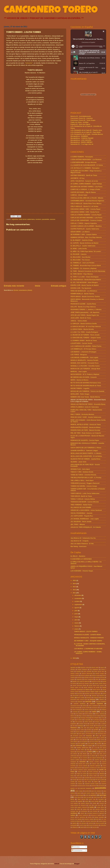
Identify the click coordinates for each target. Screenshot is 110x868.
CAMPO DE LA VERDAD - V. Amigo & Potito (85, 189)
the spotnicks (81, 817)
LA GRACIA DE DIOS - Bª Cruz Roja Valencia (86, 326)
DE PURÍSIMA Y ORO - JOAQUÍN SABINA (88, 641)
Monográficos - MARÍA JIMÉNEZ (81, 142)
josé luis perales (94, 742)
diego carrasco (83, 716)
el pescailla (87, 720)
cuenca (102, 712)
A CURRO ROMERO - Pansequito (82, 157)
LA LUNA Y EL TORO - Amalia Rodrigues (84, 332)
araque (72, 679)
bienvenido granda (78, 696)
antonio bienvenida (87, 674)
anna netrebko (87, 672)
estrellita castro (94, 724)
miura (72, 776)
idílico (97, 736)
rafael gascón (81, 799)
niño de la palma (100, 780)
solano (73, 815)
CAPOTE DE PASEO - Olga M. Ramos (83, 192)
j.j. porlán (102, 738)
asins (97, 679)
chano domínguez (77, 710)
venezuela (74, 825)
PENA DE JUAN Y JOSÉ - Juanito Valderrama (86, 417)
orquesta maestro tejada (92, 784)
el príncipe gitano (98, 720)
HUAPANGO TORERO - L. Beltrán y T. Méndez (86, 309)
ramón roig (92, 799)
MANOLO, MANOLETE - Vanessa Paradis (84, 360)
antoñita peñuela (100, 678)
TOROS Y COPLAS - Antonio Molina (83, 499)
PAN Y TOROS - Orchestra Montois (82, 414)
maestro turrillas (99, 760)
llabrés (102, 752)
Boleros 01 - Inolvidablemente (81, 116)
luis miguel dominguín (96, 758)
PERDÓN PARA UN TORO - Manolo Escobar (85, 430)
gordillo (96, 730)
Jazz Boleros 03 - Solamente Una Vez (83, 538)
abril (76, 620)
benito (104, 694)
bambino (103, 679)
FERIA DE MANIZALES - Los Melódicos (84, 291)
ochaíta (80, 782)
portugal (81, 795)
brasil (103, 698)
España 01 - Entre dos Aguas (80, 124)
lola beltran (74, 754)
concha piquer (84, 712)
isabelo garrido (92, 738)
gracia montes (80, 732)
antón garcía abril (99, 672)
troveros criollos (89, 819)
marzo (77, 623)
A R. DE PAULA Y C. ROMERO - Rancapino (85, 168)
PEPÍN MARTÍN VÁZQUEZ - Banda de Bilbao (86, 427)
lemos (85, 752)
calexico (73, 702)
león (90, 752)
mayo (76, 617)
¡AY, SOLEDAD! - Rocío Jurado (81, 522)
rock (103, 801)
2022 (75, 580)
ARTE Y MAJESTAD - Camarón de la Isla (84, 181)
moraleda (87, 778)
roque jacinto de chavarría (78, 805)
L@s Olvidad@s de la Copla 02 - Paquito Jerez (86, 130)
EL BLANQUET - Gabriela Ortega (82, 240)
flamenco (74, 728)
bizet (87, 696)
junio (76, 614)
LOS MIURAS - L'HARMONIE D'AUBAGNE (88, 649)
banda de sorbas (96, 681)
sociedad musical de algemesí (96, 813)
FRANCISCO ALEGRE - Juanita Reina (83, 304)
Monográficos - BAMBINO (79, 136)
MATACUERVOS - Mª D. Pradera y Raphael (85, 374)
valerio (74, 823)
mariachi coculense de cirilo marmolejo (95, 768)
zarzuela (95, 827)
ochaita (73, 782)
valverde (91, 823)
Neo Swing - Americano (78, 546)
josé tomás (91, 744)
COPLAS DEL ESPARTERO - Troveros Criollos (86, 220)
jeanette (92, 740)
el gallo (73, 720)
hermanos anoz (102, 734)
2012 (75, 590)
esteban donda (83, 724)
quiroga (103, 795)
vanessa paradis (100, 823)
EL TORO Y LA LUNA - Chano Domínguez (85, 277)
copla (94, 712)
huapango (89, 736)
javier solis (79, 740)
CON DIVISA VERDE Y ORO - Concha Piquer (85, 209)
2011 (75, 593)
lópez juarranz (83, 756)
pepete (79, 793)
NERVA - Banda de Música (79, 380)
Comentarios (77, 850)
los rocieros (84, 758)
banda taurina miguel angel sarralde (92, 692)
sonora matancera (83, 815)
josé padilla (81, 744)
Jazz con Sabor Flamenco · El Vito (82, 544)
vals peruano (83, 823)
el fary (103, 718)
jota (105, 744)
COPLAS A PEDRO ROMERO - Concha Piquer (86, 215)
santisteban (84, 811)
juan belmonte (77, 746)
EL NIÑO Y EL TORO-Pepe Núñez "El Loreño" (86, 251)
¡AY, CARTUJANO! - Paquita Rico (82, 516)
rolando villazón (85, 803)
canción (88, 701)
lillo (97, 752)
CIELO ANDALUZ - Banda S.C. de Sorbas (84, 206)
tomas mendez (99, 817)
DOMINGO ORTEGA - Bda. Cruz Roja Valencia (86, 237)
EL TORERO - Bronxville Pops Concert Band (86, 265)
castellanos (95, 708)
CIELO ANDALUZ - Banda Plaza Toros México (86, 203)
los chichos (101, 756)
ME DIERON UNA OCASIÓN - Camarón (84, 377)
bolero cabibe (81, 698)
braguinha (96, 698)
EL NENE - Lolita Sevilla (79, 249)
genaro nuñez (80, 730)
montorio (80, 778)
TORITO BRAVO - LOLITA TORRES (86, 632)
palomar (94, 786)
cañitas (84, 706)
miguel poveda (93, 774)
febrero (77, 626)
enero (77, 629)
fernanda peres (100, 726)
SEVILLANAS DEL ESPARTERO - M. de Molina (86, 456)
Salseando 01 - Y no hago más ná (82, 144)
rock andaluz (74, 803)
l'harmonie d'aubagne (98, 750)
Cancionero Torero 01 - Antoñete (82, 118)
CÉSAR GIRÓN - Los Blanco (80, 232)
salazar (85, 809)
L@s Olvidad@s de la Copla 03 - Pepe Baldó (86, 132)
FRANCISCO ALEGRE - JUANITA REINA (88, 635)
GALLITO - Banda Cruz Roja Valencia (83, 307)
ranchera (73, 801)
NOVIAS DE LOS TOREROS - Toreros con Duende (87, 391)
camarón (80, 702)
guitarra (102, 732)
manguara (73, 762)
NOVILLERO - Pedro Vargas (80, 394)
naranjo (74, 780)
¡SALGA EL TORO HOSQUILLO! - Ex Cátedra (86, 527)
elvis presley (79, 722)
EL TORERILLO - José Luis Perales (82, 263)
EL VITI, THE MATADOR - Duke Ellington (84, 282)
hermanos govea (78, 736)
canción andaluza (79, 704)
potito (87, 795)
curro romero (89, 714)
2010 (75, 658)
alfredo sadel (95, 668)
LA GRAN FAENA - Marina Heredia (82, 329)
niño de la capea (89, 780)
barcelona (80, 694)
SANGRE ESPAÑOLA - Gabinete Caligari (84, 451)
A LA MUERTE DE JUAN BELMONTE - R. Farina (87, 165)
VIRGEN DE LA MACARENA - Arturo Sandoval (86, 510)
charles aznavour (89, 710)
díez (77, 718)
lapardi (72, 752)
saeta (78, 809)
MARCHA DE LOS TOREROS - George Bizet (85, 369)
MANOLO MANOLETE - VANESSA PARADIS (89, 638)
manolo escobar (94, 762)
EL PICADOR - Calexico (79, 254)
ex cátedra (103, 724)
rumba (91, 807)
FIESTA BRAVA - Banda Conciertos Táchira (85, 297)
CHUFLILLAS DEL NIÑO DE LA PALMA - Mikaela (87, 198)
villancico (75, 827)
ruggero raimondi (82, 807)
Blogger (77, 864)
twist (97, 819)
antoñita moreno (88, 678)
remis (87, 801)
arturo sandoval (89, 679)
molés (78, 776)
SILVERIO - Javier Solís (78, 462)
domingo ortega (85, 718)
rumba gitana (100, 807)
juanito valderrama (83, 748)
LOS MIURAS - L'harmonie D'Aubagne (83, 352)
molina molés (93, 776)
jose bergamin (83, 742)
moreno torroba (96, 778)
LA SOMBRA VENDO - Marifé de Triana (84, 340)
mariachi (79, 768)
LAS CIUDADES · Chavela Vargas (82, 571)
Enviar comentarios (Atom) (23, 290)
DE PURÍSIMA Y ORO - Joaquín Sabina (84, 234)
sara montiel (94, 811)
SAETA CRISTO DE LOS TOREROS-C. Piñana (86, 448)
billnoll (57, 864)
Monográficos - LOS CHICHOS (81, 140)
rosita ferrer (98, 805)
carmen (102, 706)
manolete (82, 762)
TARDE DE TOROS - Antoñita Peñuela (83, 475)
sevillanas (74, 813)
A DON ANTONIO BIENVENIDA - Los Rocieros (86, 159)
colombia (75, 712)
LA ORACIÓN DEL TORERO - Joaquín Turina (86, 338)
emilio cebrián (89, 722)
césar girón (103, 708)
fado (74, 726)
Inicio (38, 286)
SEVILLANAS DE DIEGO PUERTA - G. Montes (86, 453)
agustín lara (74, 667)
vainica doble (102, 821)
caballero (102, 700)
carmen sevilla (85, 708)
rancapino (101, 799)
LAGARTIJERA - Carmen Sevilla (81, 343)
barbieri (73, 694)
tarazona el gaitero (96, 815)
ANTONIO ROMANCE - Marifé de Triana (84, 175)
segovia (102, 811)
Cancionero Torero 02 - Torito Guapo (83, 120)
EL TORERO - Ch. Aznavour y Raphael (83, 268)
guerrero (95, 732)
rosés (90, 805)
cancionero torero (75, 706)
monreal (102, 776)
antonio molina (96, 676)
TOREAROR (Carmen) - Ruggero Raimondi (85, 483)
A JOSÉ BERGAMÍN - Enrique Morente (83, 162)
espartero (73, 724)
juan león (97, 746)
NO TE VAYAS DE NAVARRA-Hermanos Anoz (86, 383)
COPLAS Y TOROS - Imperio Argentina (84, 223)
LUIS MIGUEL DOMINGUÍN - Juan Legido (84, 357)
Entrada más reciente (14, 286)
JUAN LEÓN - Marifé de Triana (81, 318)
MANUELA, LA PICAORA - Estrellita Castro (85, 366)
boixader (102, 696)
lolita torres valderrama (27, 219)
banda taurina (96, 690)
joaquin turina (100, 740)
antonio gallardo (85, 676)
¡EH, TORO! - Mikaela (78, 524)
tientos (90, 817)
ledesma (79, 752)
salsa (91, 809)
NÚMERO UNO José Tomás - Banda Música (85, 397)
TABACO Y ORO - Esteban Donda (82, 472)
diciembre (78, 595)
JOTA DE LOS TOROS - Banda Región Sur (85, 315)
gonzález (89, 730)
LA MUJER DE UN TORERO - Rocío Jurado (85, 335)
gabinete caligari (94, 728)
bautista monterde (90, 694)
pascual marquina (86, 788)
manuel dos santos (84, 764)
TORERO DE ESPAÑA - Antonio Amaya (84, 486)
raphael (80, 801)
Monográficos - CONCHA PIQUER (82, 138)
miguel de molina (82, 774)
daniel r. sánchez (100, 714)
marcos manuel (95, 766)
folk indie (84, 728)
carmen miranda (75, 708)
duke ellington (95, 718)
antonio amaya (75, 674)
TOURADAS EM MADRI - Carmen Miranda (85, 502)
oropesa (80, 784)
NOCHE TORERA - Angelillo (80, 388)
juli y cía (94, 748)
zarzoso (53, 219)
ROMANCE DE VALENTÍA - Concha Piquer (85, 440)
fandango (80, 726)
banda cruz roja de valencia (81, 681)
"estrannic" (29, 63)
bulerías (92, 699)
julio (76, 611)
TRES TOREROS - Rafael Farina (81, 505)
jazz (86, 740)
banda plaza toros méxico (96, 685)
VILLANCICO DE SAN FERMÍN (81, 507)
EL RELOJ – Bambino (78, 556)
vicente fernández (94, 825)
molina (84, 776)
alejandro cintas (85, 668)
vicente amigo (83, 825)
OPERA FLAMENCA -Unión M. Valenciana (85, 407)
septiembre (78, 604)
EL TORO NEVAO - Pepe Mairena (82, 274)
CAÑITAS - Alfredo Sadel (79, 195)
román (94, 803)
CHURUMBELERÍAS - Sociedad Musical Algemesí (87, 201)
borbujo (89, 698)
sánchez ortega (100, 809)
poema (99, 793)
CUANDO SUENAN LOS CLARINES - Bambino (86, 226)
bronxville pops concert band (79, 700)
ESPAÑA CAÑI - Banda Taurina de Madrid (85, 285)
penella (87, 791)
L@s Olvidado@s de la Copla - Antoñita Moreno (87, 134)
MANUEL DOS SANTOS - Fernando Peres (85, 363)
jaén (72, 740)
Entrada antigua (59, 286)
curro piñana (79, 714)
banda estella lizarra (100, 683)
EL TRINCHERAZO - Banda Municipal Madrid (86, 280)
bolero (72, 698)
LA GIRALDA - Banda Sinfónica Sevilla (84, 324)
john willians (74, 742)
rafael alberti (78, 797)
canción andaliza (101, 702)
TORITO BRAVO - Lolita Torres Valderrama (85, 493)
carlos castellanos (93, 706)
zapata (82, 827)
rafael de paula (87, 797)
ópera (96, 782)
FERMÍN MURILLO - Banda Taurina (82, 294)
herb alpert (74, 734)
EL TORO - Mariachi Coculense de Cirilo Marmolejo (88, 271)
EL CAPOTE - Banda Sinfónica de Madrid (84, 243)
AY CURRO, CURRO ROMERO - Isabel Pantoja (86, 184)
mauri (102, 772)
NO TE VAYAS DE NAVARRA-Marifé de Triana (86, 386)
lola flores (83, 754)
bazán (99, 694)
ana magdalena (94, 670)
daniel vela (73, 716)
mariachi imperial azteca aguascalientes (84, 770)
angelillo (79, 672)
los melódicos (74, 758)
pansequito (101, 786)
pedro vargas (79, 791)
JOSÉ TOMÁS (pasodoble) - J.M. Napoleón (85, 312)
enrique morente (100, 722)
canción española (96, 704)
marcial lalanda (83, 766)
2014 (75, 584)
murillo (104, 778)
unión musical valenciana (89, 821)
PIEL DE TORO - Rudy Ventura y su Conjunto (86, 433)
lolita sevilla (93, 754)
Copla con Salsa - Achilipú (79, 122)
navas (80, 780)
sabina (72, 809)
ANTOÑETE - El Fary (77, 178)
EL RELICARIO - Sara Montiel (80, 257)
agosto (77, 608)
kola (88, 750)
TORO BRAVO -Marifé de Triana (81, 496)
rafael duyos (97, 797)
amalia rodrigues (82, 670)
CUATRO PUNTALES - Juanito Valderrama (85, 229)
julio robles (81, 750)
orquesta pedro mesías (83, 786)
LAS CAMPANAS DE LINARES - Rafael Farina (86, 346)
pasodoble (46, 219)
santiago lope (74, 811)
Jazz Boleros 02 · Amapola (79, 541)
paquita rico (74, 788)
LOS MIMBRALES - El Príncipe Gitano (83, 349)
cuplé (72, 714)
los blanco (92, 756)
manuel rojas (96, 764)
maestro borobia (87, 760)
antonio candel (75, 676)
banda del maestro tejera (85, 683)
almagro (73, 670)
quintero (94, 795)
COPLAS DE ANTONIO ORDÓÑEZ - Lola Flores (86, 218)
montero (38, 219)
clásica (104, 710)
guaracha (88, 732)
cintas (98, 710)
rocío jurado (95, 801)
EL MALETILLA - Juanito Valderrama (83, 246)
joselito (99, 744)
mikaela (102, 774)
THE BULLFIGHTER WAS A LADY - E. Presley (86, 478)
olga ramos (88, 782)
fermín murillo (90, 726)
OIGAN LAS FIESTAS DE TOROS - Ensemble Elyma (88, 404)
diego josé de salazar (95, 716)
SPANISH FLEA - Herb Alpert (80, 469)
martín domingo (94, 772)
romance (102, 803)
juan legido (89, 746)
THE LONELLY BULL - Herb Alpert (82, 480)
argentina (15, 219)
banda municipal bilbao (79, 685)
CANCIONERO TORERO (51, 11)
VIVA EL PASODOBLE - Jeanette (81, 513)
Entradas (76, 847)
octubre (77, 601)
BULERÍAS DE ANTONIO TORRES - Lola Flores (86, 187)
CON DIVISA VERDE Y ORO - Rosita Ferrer (85, 212)
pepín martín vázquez (89, 793)
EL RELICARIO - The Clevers (80, 260)
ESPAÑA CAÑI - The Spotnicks (81, 288)
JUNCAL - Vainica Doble (79, 321)
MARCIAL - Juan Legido (79, 372)
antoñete (79, 678)
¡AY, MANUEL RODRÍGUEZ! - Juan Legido (85, 519)
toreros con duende (76, 819)
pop (105, 793)
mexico (73, 774)
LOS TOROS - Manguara (79, 355)
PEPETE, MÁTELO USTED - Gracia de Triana (86, 424)
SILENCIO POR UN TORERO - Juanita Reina (85, 459)
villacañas (103, 825)
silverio (82, 813)
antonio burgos (100, 674)
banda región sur (76, 687)
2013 (75, 587)
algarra (102, 668)
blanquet (94, 696)
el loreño (79, 720)
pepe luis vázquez (96, 791)
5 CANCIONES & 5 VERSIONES (81, 559)
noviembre (78, 598)
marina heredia (82, 772)
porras (74, 795)
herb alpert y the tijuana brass (87, 734)
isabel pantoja (82, 738)
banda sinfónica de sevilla (92, 687)
